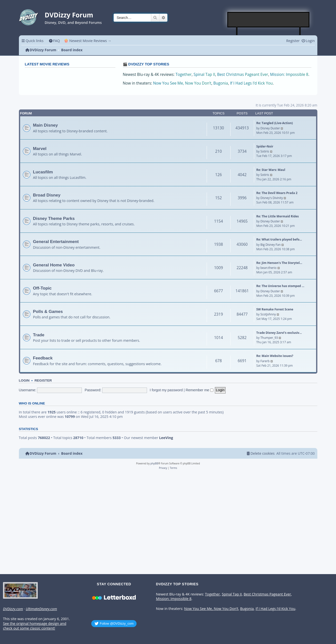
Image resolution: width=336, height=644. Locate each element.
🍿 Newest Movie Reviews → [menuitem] (88, 41)
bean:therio (268, 268)
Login (24, 380)
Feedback (43, 358)
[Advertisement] (269, 20)
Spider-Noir (265, 146)
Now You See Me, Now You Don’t (182, 83)
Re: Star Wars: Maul (271, 170)
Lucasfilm (43, 172)
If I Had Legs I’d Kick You (251, 83)
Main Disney (46, 125)
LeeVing (166, 438)
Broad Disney (47, 195)
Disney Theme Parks (54, 218)
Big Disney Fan (270, 245)
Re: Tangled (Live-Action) (275, 123)
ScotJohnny (268, 314)
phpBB (154, 463)
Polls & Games (48, 311)
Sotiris (265, 151)
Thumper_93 (269, 338)
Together (184, 74)
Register (43, 380)
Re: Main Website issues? (275, 356)
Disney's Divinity (272, 198)
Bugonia (221, 83)
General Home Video (54, 265)
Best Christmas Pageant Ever (243, 74)
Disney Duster (270, 128)
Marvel (40, 149)
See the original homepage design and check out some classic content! (35, 626)
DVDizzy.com (13, 609)
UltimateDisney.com (41, 609)
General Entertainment (56, 242)
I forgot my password (166, 390)
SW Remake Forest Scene (275, 309)
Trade (39, 335)
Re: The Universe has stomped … (280, 286)
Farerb (265, 361)
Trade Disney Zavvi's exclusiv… (279, 333)
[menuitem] (54, 41)
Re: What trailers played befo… (279, 239)
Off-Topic (42, 288)
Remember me (200, 390)
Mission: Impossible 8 (289, 74)
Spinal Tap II (204, 74)
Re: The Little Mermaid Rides (278, 216)
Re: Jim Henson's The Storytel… (279, 263)
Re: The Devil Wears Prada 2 (277, 193)
